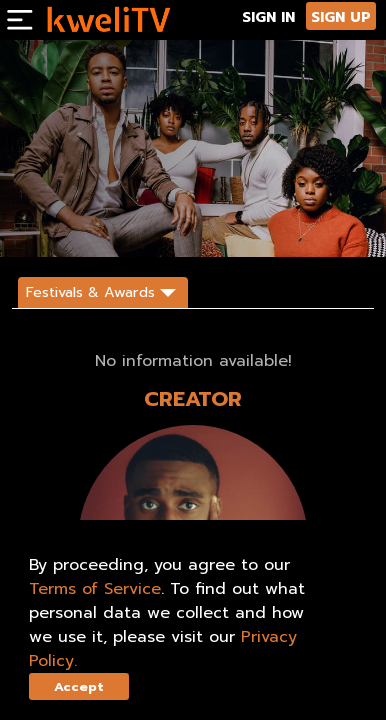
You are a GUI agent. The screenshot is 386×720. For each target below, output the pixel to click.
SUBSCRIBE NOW (57, 224)
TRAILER (146, 224)
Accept (79, 686)
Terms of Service (95, 589)
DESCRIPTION (275, 224)
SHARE (206, 224)
